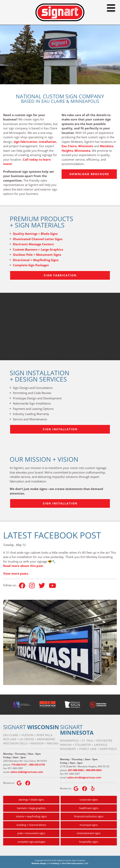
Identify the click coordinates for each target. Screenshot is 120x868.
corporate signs (89, 800)
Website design (39, 863)
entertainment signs (89, 833)
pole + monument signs (31, 833)
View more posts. (16, 573)
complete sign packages (31, 842)
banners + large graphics (31, 808)
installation (48, 142)
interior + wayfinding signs (31, 816)
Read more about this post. (23, 566)
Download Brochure (89, 174)
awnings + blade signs (31, 800)
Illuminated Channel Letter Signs (38, 239)
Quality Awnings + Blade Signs (35, 234)
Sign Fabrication (60, 275)
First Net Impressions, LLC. (75, 863)
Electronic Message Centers (33, 244)
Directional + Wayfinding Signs (36, 260)
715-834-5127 (19, 765)
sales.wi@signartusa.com (27, 772)
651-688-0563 (76, 770)
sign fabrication (25, 142)
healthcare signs (89, 808)
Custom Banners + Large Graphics (38, 249)
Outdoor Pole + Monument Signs (37, 255)
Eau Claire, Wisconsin (77, 146)
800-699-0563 (94, 770)
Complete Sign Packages (31, 265)
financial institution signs (89, 816)
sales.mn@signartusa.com (84, 777)
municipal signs (89, 825)
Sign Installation (60, 429)
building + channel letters (31, 825)
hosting (55, 863)
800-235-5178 (37, 765)
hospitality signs (89, 842)
